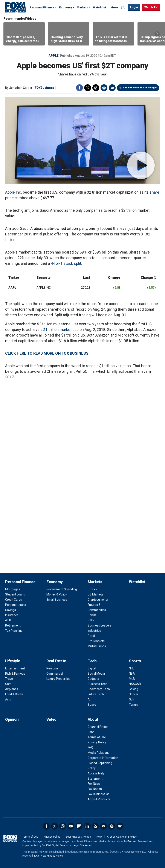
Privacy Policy (97, 742)
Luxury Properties (58, 679)
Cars (8, 684)
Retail (92, 636)
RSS (95, 826)
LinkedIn (87, 826)
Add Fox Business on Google (140, 88)
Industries (94, 631)
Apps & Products (99, 799)
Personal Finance (42, 7)
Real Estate (56, 661)
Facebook (79, 88)
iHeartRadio (120, 826)
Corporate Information (103, 758)
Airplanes (12, 689)
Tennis (133, 705)
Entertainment (15, 668)
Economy (66, 7)
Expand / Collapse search (123, 8)
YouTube (71, 826)
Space (92, 705)
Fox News (94, 784)
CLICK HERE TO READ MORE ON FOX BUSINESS (47, 353)
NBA (132, 674)
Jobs (91, 732)
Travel (9, 679)
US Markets (95, 594)
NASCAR (135, 684)
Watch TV (151, 7)
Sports (135, 661)
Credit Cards (14, 600)
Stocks (92, 589)
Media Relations (99, 753)
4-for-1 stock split (66, 263)
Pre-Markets (96, 641)
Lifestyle (13, 661)
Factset (132, 841)
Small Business (57, 600)
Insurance (12, 615)
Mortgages (13, 589)
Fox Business (15, 7)
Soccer (134, 694)
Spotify (112, 826)
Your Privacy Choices (78, 837)
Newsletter (104, 826)
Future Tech (96, 694)
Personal (52, 668)
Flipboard (79, 826)
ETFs (91, 620)
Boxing (134, 689)
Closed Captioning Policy (122, 837)
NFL (131, 668)
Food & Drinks (14, 694)
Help (99, 837)
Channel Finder (98, 727)
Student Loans (15, 594)
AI (89, 699)
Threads (96, 88)
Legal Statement (83, 845)
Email (112, 88)
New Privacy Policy (52, 856)
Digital (92, 668)
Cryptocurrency (98, 600)
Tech (92, 661)
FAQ (90, 747)
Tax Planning (14, 631)
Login (134, 7)
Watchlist (100, 7)
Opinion (12, 719)
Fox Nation (95, 789)
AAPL (12, 288)
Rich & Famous (15, 674)
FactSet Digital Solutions (56, 845)
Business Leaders (100, 625)
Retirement (13, 625)
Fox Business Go (99, 794)
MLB (132, 679)
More (114, 7)
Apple (54, 56)
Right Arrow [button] (157, 34)
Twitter (88, 88)
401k (8, 620)
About (93, 719)
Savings (11, 610)
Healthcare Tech (99, 689)
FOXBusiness (45, 88)
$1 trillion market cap (61, 330)
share (154, 192)
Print (104, 88)
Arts (8, 699)
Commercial (55, 674)
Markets (82, 7)
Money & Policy (57, 594)
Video (51, 719)
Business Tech (97, 684)
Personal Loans (16, 605)
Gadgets (93, 679)
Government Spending (62, 589)
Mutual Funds (97, 646)
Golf (132, 699)
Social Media (96, 674)
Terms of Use (97, 737)
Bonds (92, 615)
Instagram (63, 826)
